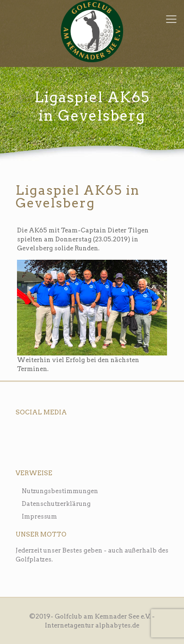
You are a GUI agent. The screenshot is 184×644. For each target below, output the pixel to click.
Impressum (39, 516)
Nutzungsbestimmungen (60, 491)
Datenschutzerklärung (56, 504)
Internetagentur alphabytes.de (92, 625)
